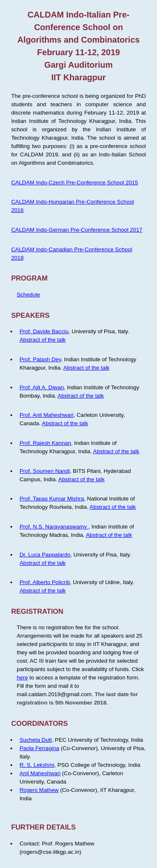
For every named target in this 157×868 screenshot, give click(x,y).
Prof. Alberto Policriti (45, 582)
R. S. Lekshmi (37, 765)
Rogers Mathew (39, 790)
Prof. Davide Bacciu (44, 331)
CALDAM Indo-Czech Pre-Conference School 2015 (75, 183)
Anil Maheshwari (40, 773)
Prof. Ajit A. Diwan (42, 387)
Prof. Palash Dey (40, 359)
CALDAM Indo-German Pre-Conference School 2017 (77, 230)
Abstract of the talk (43, 340)
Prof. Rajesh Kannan (45, 443)
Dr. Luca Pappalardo (45, 555)
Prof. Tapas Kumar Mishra (52, 499)
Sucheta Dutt (36, 740)
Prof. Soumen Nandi (45, 471)
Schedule (28, 295)
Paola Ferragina (40, 748)
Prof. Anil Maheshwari (47, 415)
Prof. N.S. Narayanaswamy (54, 527)
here (22, 678)
